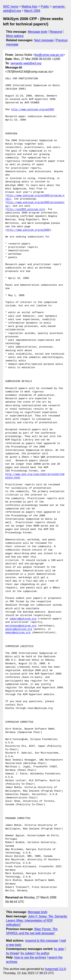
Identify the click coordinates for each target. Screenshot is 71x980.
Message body (38, 32)
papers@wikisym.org (23, 619)
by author (43, 953)
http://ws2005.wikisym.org (25, 209)
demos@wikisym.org (18, 633)
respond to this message (41, 941)
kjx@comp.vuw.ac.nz (49, 55)
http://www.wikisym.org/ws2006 (33, 110)
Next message (44, 40)
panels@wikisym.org (19, 629)
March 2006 (32, 11)
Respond (56, 32)
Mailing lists (29, 7)
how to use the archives (30, 957)
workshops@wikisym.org (21, 626)
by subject (28, 953)
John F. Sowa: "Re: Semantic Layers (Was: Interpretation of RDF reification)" (37, 921)
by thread (12, 953)
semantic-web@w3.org (26, 63)
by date (59, 949)
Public (45, 7)
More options (15, 36)
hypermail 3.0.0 (55, 969)
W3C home (11, 7)
